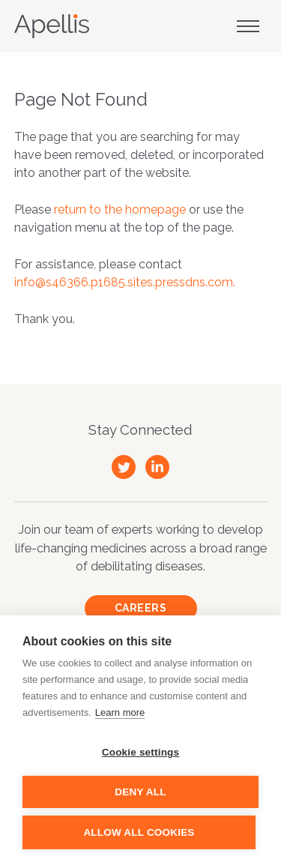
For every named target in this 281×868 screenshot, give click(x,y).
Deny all (140, 792)
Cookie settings (141, 752)
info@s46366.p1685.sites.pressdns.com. (125, 282)
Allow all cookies (139, 832)
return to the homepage (120, 210)
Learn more (120, 712)
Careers (141, 608)
